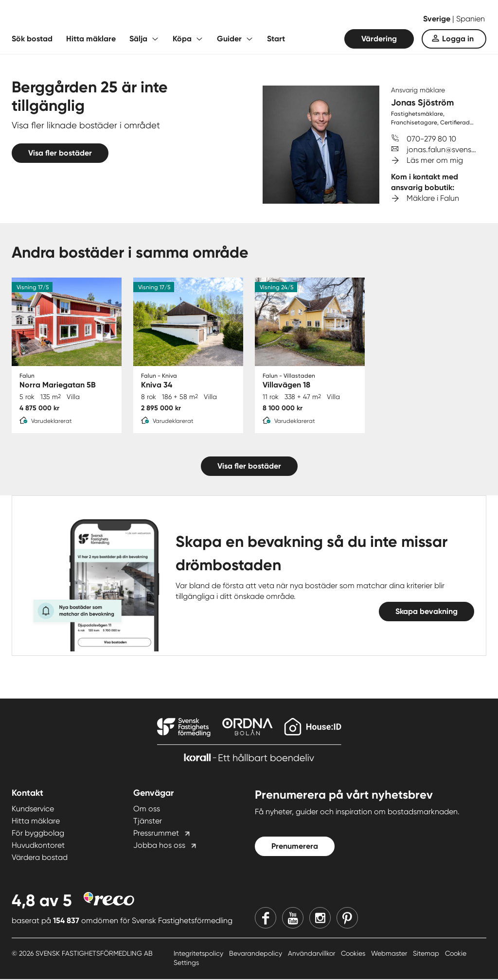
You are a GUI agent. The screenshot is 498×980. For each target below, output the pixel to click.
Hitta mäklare (91, 39)
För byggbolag (38, 834)
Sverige (438, 19)
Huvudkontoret (38, 846)
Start (276, 39)
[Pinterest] (347, 919)
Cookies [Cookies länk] (354, 954)
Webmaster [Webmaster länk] (390, 954)
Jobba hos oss (159, 846)
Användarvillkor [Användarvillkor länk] (312, 954)
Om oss (147, 810)
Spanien (471, 19)
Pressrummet (156, 834)
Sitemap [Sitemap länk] (427, 954)
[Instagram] (320, 919)
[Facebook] (266, 919)
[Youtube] (293, 919)
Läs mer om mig (435, 160)
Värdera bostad (40, 858)
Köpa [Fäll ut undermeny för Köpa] (182, 39)
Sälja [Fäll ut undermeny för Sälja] (138, 39)
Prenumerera (295, 847)
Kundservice (33, 810)
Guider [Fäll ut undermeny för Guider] (229, 39)
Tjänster (148, 822)
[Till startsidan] (109, 19)
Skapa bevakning (427, 612)
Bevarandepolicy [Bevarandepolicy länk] (257, 954)
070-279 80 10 (431, 139)
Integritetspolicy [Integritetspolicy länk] (199, 954)
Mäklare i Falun (433, 198)
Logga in (458, 39)
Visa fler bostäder (60, 153)
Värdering (379, 39)
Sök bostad (32, 39)
